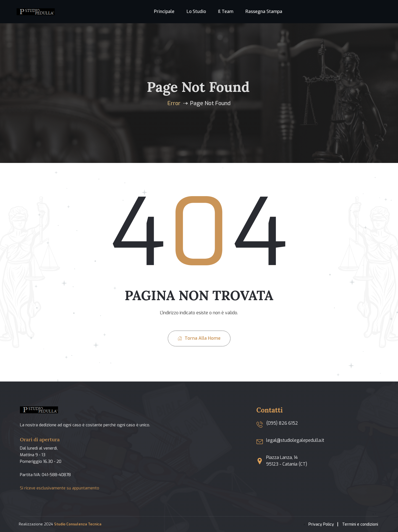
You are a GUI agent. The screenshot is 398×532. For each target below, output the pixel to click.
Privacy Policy (321, 524)
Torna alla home (199, 338)
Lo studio (196, 11)
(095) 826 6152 (282, 423)
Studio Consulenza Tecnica (78, 524)
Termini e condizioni (360, 524)
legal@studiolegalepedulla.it (295, 440)
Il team (226, 11)
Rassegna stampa (264, 11)
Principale (164, 11)
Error (174, 103)
